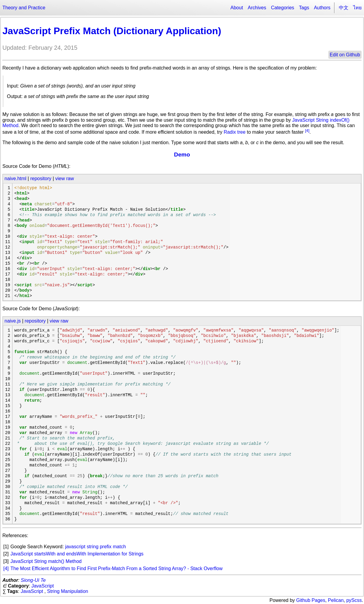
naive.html (15, 179)
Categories (283, 8)
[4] (307, 131)
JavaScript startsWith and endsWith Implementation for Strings (77, 554)
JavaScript (43, 586)
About (237, 8)
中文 (344, 8)
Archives (257, 8)
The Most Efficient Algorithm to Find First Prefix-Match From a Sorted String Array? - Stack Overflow (116, 568)
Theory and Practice (24, 8)
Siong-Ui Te (33, 580)
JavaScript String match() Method (46, 561)
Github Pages (311, 600)
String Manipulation (68, 591)
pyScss (354, 600)
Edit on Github (345, 55)
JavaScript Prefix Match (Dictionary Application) (112, 31)
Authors (322, 8)
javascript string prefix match (95, 547)
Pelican (336, 600)
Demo (182, 155)
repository (41, 179)
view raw (64, 179)
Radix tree (235, 132)
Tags (304, 8)
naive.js (13, 321)
